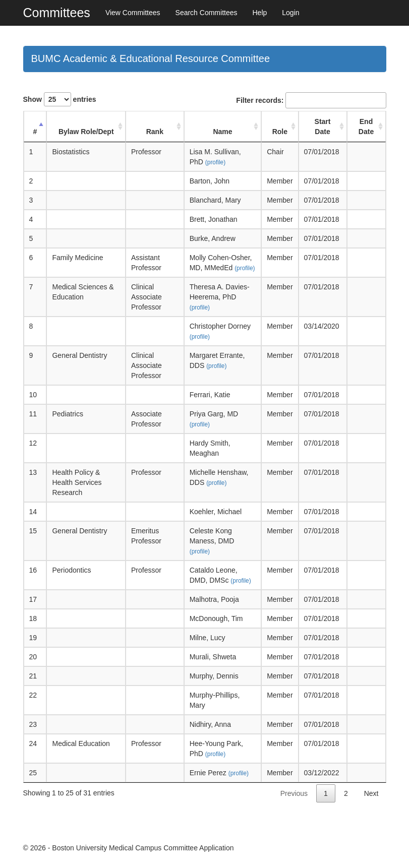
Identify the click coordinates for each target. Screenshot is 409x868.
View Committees (133, 13)
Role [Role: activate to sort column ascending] (280, 132)
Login (290, 13)
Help (259, 13)
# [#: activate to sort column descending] (35, 132)
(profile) (215, 162)
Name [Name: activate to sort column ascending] (222, 132)
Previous (294, 793)
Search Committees (207, 13)
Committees (57, 13)
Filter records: (311, 100)
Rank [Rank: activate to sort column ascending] (155, 132)
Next (371, 793)
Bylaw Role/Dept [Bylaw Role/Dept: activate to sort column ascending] (86, 132)
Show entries (60, 99)
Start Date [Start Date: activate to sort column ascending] (323, 127)
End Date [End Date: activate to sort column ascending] (366, 127)
